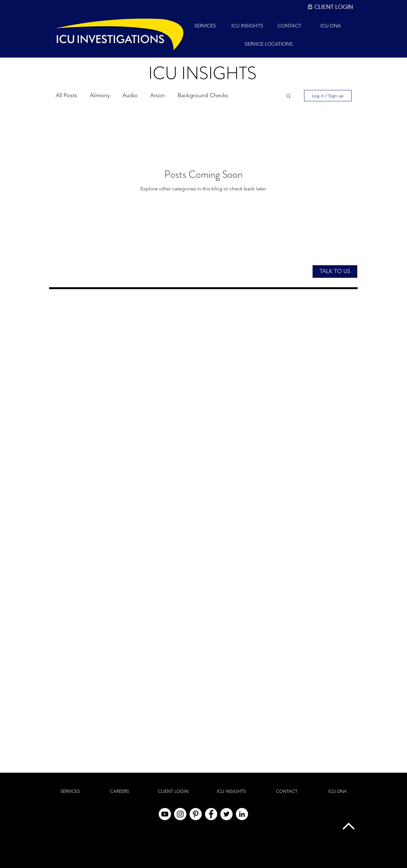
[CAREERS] (120, 791)
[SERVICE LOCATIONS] (269, 44)
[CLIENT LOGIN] (173, 791)
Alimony (100, 95)
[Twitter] (226, 814)
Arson (158, 95)
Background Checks (203, 95)
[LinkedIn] (242, 814)
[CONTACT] (290, 25)
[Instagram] (180, 814)
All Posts (66, 95)
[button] (288, 96)
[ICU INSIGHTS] (247, 25)
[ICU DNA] (331, 25)
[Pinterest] (196, 814)
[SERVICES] (205, 25)
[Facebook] (211, 814)
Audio (130, 95)
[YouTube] (165, 814)
